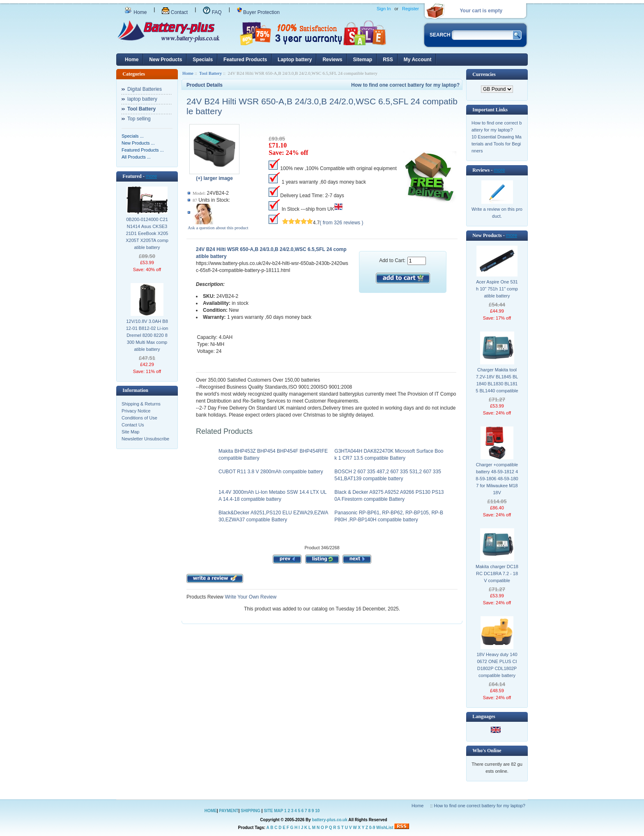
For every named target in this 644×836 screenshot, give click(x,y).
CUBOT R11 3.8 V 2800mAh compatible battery (271, 472)
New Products (166, 60)
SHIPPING (251, 811)
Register (411, 9)
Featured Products (245, 60)
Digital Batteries (145, 89)
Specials (203, 60)
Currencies (484, 74)
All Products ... (136, 157)
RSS (388, 60)
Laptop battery (295, 60)
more (151, 176)
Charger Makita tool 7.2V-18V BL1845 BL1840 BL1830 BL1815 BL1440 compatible (497, 380)
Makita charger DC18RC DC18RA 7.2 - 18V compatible (497, 573)
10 (317, 811)
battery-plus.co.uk (330, 820)
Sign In (384, 9)
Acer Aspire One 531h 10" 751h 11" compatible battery (497, 289)
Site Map (130, 432)
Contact (175, 12)
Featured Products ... (143, 150)
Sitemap (362, 60)
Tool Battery (210, 73)
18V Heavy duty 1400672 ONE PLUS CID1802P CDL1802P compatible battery (497, 665)
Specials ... (133, 136)
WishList (385, 828)
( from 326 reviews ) (341, 223)
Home (136, 12)
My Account (418, 60)
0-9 (372, 828)
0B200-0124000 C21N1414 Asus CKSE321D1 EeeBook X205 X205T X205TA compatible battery (147, 233)
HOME (211, 811)
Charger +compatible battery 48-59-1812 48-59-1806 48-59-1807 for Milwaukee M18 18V (497, 479)
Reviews (332, 60)
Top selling (139, 119)
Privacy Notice (136, 411)
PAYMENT (229, 811)
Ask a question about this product (218, 228)
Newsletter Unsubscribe (145, 439)
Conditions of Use (139, 418)
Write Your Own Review (250, 597)
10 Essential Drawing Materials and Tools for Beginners (497, 144)
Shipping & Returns (141, 404)
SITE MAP (273, 811)
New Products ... (138, 143)
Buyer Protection (258, 12)
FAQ (212, 12)
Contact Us (133, 425)
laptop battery (142, 99)
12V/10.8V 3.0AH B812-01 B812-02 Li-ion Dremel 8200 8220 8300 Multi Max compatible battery (147, 335)
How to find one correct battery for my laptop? (405, 85)
